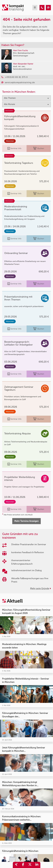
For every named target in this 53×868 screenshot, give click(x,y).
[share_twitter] (30, 865)
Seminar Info (14, 149)
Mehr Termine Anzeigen (26, 521)
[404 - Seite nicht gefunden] (42, 8)
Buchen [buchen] (39, 149)
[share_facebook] (23, 865)
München (10, 141)
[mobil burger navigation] (35, 8)
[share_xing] (16, 865)
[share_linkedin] (37, 865)
